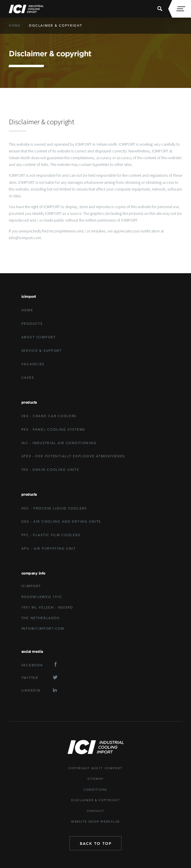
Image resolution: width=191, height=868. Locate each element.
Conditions (95, 790)
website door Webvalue (95, 822)
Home (15, 26)
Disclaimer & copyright (56, 26)
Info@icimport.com (43, 629)
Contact (96, 811)
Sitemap (95, 779)
